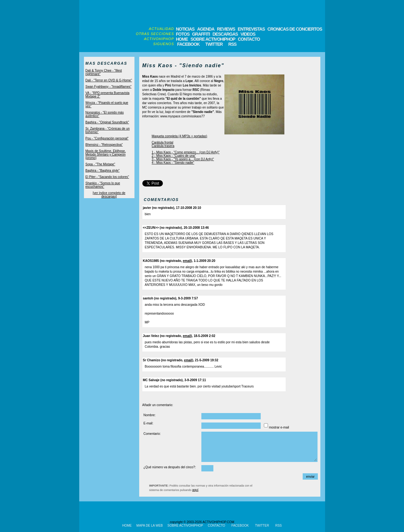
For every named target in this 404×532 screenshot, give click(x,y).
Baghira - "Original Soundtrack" (107, 122)
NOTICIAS (185, 29)
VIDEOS (248, 34)
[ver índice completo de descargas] (109, 195)
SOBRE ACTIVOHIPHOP (213, 39)
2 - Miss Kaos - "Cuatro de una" (174, 156)
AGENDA (206, 29)
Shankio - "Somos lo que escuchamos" (103, 185)
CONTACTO (249, 39)
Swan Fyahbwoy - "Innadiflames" (109, 87)
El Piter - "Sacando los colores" (107, 177)
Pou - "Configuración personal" (107, 138)
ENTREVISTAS (251, 29)
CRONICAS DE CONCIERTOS (295, 29)
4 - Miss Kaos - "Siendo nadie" (173, 163)
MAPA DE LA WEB (150, 526)
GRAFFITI (201, 34)
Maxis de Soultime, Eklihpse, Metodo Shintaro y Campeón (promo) (106, 154)
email (187, 261)
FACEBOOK (188, 44)
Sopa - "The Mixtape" (100, 164)
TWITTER (214, 44)
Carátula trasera (163, 146)
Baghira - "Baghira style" (103, 171)
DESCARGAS (225, 34)
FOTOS (183, 34)
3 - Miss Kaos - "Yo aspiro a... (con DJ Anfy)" (183, 159)
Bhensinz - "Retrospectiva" (104, 145)
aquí (195, 490)
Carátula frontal (163, 142)
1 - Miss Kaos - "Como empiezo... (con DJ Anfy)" (186, 152)
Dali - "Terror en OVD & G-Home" (109, 80)
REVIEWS (226, 29)
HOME (182, 39)
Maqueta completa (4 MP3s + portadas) (180, 136)
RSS (232, 44)
